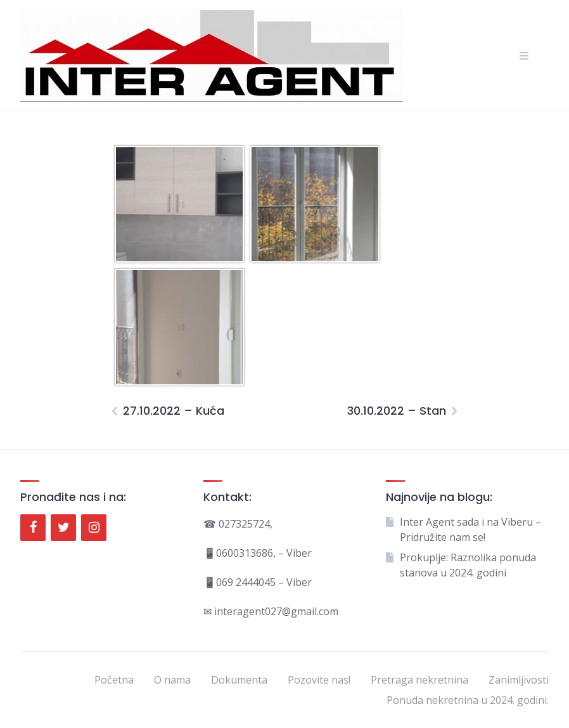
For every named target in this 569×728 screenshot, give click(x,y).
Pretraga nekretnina (419, 680)
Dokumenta (239, 680)
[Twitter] (63, 528)
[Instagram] (94, 528)
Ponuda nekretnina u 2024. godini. (468, 700)
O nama (172, 680)
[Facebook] (33, 528)
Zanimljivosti (519, 680)
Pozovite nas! (319, 680)
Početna (114, 680)
